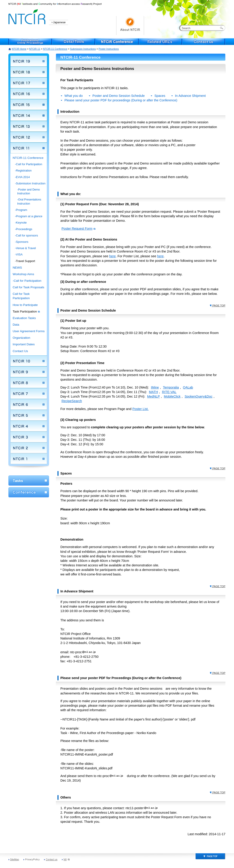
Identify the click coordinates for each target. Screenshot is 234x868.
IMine (155, 387)
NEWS (17, 268)
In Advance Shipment (190, 96)
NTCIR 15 (29, 105)
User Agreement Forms (29, 331)
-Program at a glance (29, 216)
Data (16, 325)
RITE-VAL (169, 392)
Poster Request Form (78, 229)
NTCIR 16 (29, 94)
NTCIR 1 (29, 459)
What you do (74, 96)
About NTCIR (130, 26)
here (112, 256)
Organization (21, 338)
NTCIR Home (19, 49)
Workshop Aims (23, 274)
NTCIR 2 (29, 448)
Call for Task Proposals (28, 287)
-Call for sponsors (26, 235)
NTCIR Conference (117, 42)
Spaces (160, 96)
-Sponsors (22, 242)
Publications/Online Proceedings (30, 42)
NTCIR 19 (29, 61)
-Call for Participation (29, 164)
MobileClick (172, 396)
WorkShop (29, 480)
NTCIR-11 (35, 49)
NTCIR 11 (29, 148)
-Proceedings (24, 229)
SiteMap (15, 859)
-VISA (19, 254)
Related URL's (160, 42)
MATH (154, 392)
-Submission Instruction (30, 183)
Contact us (204, 42)
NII (67, 859)
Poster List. (140, 409)
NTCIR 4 (29, 426)
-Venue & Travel (25, 248)
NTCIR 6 (29, 404)
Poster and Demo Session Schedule (119, 96)
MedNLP (154, 396)
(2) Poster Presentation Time (82, 363)
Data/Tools (73, 42)
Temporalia (171, 387)
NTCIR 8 (29, 383)
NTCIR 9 (29, 372)
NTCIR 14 (29, 115)
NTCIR (28, 16)
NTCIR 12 (29, 137)
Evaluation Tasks (24, 318)
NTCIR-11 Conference (55, 49)
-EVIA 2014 (22, 177)
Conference (29, 492)
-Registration (23, 170)
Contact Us (20, 351)
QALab (188, 387)
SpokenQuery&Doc (198, 396)
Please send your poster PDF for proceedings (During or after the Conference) (121, 100)
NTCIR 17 (29, 83)
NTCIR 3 (29, 437)
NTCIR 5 (29, 415)
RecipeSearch (72, 401)
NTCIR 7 (29, 393)
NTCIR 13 (29, 126)
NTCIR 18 (29, 72)
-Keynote (21, 223)
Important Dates (24, 344)
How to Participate (25, 305)
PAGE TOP (217, 305)
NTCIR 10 (29, 361)
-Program (21, 210)
